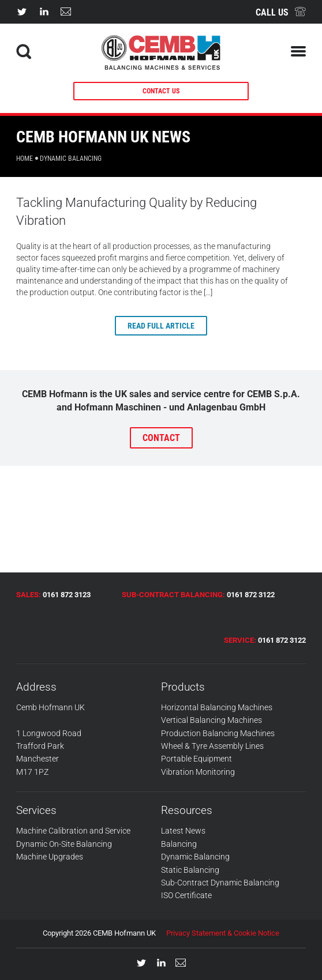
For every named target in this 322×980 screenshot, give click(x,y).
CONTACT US (161, 91)
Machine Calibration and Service (73, 831)
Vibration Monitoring (198, 772)
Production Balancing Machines (218, 733)
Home (25, 159)
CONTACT (161, 438)
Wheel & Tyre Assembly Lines (212, 746)
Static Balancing (190, 870)
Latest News (183, 831)
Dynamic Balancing (195, 857)
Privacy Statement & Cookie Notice (223, 933)
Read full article (161, 326)
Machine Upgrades (50, 857)
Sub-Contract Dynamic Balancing (220, 883)
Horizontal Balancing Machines (217, 707)
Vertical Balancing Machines (211, 720)
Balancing (179, 844)
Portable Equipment (196, 759)
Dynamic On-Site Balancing (64, 844)
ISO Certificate (186, 895)
